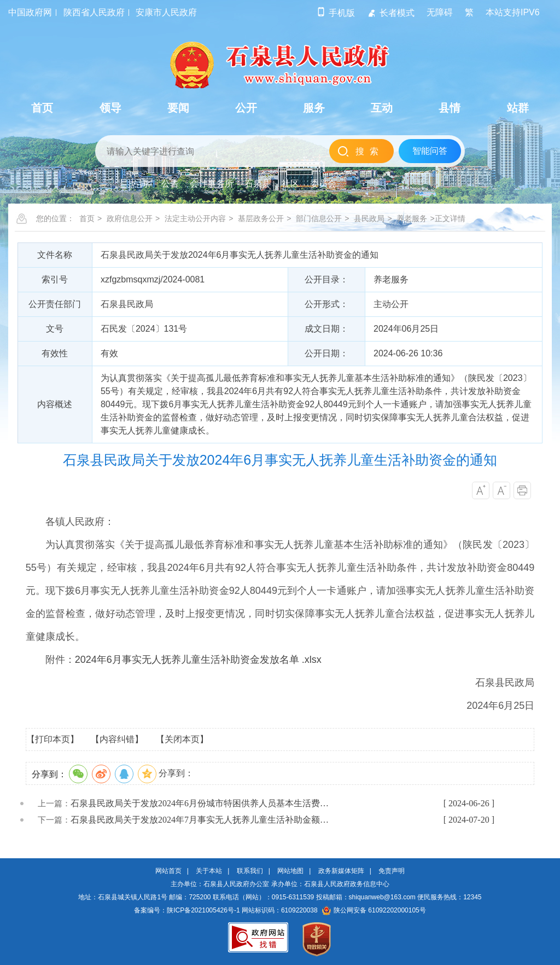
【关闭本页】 (182, 739)
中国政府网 (30, 12)
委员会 (323, 184)
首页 (87, 218)
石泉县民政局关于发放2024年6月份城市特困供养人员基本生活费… (200, 803)
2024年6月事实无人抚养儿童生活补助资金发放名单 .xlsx (198, 660)
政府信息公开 (130, 218)
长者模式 (391, 13)
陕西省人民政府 (94, 12)
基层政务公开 (261, 218)
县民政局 (369, 218)
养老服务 (412, 218)
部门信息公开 (319, 218)
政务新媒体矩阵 (341, 871)
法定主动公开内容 (195, 218)
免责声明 (392, 871)
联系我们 (250, 871)
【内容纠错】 (117, 739)
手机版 (336, 13)
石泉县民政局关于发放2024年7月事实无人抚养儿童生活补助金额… (200, 820)
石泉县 (258, 184)
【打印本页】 (52, 739)
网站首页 (168, 871)
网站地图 (290, 871)
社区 (290, 184)
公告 (170, 184)
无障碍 (440, 12)
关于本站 (209, 871)
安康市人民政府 (166, 12)
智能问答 (430, 151)
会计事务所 (212, 184)
